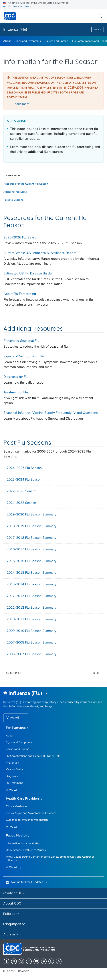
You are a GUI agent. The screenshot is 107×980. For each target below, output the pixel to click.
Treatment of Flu (16, 392)
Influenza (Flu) (15, 29)
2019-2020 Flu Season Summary (32, 514)
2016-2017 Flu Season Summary (32, 549)
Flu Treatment (14, 783)
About (7, 41)
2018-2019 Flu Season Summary (32, 526)
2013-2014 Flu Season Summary (32, 584)
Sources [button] (16, 673)
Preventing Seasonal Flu (21, 341)
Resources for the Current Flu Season (26, 184)
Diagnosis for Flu (16, 377)
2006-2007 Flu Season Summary (32, 654)
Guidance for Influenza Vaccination (27, 820)
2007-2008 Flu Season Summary (32, 642)
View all (14, 791)
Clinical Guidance (16, 806)
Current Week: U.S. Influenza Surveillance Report (40, 253)
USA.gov (23, 971)
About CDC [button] (14, 904)
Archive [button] (11, 935)
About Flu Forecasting (20, 294)
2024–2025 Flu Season (24, 468)
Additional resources (15, 192)
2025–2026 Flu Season (21, 237)
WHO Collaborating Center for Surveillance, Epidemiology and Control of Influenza (50, 858)
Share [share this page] (97, 673)
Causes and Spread (56, 41)
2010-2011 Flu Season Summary (32, 619)
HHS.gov (9, 971)
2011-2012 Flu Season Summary (32, 607)
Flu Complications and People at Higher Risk (33, 756)
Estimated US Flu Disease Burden (28, 273)
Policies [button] (11, 914)
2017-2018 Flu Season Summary (32, 538)
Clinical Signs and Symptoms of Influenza (31, 813)
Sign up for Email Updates (27, 882)
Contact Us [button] (14, 893)
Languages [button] (14, 924)
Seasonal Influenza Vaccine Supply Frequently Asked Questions (51, 413)
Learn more (21, 104)
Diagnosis (12, 776)
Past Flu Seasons (13, 200)
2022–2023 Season (21, 491)
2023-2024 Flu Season (24, 479)
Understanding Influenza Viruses (26, 850)
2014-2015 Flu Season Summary (32, 573)
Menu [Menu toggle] (98, 30)
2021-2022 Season (21, 503)
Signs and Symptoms (28, 41)
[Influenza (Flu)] (53, 693)
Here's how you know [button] (17, 6)
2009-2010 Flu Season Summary (32, 631)
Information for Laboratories (23, 843)
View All (13, 718)
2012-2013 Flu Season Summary (32, 596)
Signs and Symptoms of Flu (24, 356)
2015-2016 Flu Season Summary (32, 561)
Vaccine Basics (15, 769)
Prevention (12, 763)
